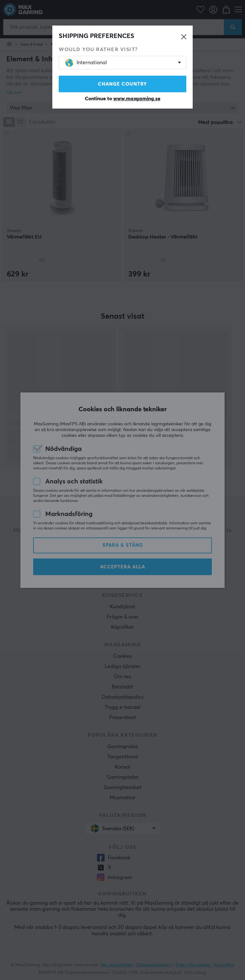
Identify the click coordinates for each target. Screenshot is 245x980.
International (86, 63)
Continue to (123, 99)
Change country (122, 84)
